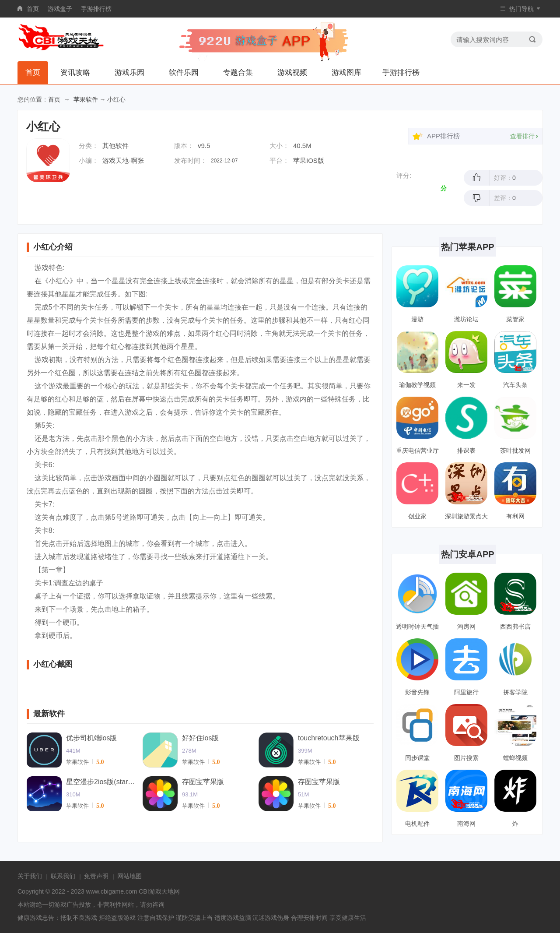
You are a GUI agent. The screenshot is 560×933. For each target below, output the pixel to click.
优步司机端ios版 (91, 738)
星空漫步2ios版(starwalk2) (101, 782)
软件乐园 (184, 72)
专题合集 (238, 72)
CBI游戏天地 (156, 891)
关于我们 (30, 876)
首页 (33, 9)
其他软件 (115, 146)
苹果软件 (86, 99)
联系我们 (63, 876)
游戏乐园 (129, 72)
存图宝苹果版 (203, 782)
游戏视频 (292, 72)
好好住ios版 (200, 738)
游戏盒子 (60, 9)
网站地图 (129, 876)
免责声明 (96, 876)
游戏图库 (346, 72)
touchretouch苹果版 (329, 738)
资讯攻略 (75, 72)
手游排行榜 (96, 9)
